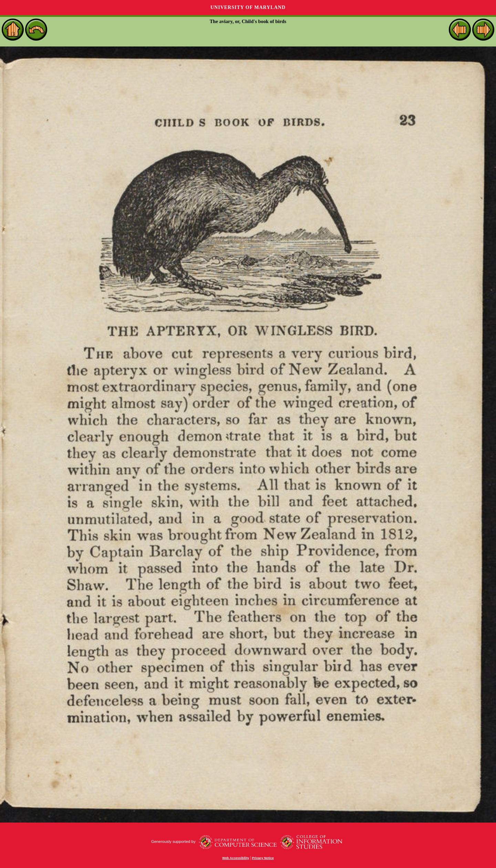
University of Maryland (248, 7)
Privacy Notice (263, 858)
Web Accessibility (236, 858)
